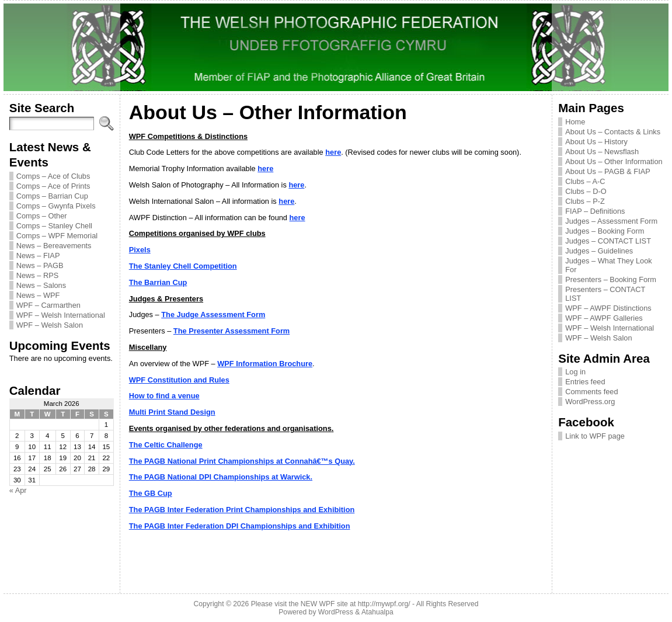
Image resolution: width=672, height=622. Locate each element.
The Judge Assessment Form (213, 315)
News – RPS (38, 275)
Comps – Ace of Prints (53, 186)
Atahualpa (377, 612)
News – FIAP (38, 256)
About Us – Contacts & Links (613, 132)
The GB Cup (151, 493)
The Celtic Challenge (166, 445)
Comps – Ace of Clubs (53, 176)
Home (575, 122)
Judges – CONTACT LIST (608, 241)
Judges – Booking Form (605, 231)
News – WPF (38, 295)
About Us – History (596, 142)
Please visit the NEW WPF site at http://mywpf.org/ (331, 604)
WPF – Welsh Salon (50, 325)
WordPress (336, 612)
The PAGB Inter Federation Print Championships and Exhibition (242, 510)
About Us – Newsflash (602, 152)
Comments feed (591, 392)
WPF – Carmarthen (48, 305)
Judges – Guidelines (599, 251)
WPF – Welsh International (61, 315)
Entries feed (585, 382)
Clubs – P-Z (585, 201)
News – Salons (41, 285)
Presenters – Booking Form (611, 279)
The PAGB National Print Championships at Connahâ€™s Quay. (242, 461)
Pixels (140, 250)
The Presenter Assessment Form (231, 331)
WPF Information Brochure (265, 364)
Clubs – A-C (585, 181)
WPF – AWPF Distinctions (608, 308)
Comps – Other (42, 216)
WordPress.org (590, 402)
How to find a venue (164, 396)
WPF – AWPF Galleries (604, 318)
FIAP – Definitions (595, 211)
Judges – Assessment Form (611, 221)
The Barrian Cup (158, 282)
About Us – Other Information (614, 161)
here (333, 152)
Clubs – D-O (586, 191)
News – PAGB (40, 265)
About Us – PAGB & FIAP (608, 171)
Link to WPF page (595, 436)
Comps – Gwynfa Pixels (56, 206)
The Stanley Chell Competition (183, 266)
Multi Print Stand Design (172, 412)
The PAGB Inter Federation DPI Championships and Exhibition (240, 526)
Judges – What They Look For (608, 265)
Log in (575, 372)
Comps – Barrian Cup (52, 196)
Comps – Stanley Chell (54, 226)
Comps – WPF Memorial (57, 236)
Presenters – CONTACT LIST (605, 294)
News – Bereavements (54, 246)
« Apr (18, 490)
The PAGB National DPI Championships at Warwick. (221, 477)
